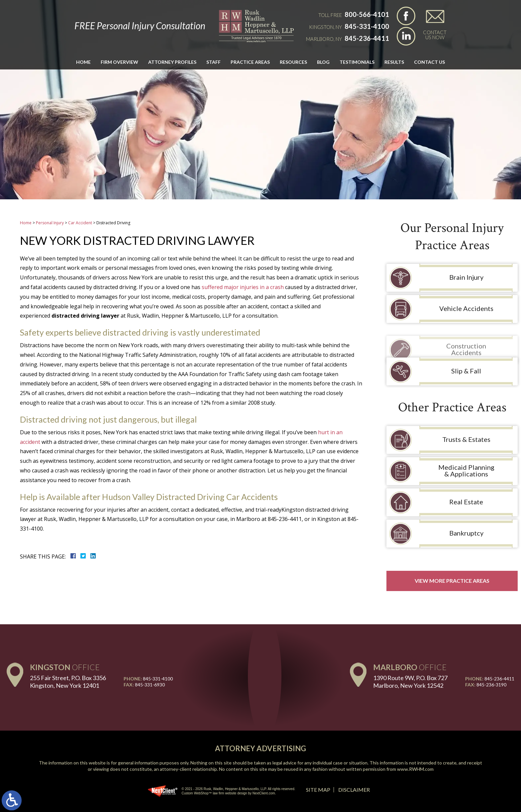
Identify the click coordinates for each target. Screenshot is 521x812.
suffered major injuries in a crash (243, 287)
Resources (293, 62)
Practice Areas (250, 62)
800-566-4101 (367, 14)
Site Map (318, 790)
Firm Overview (119, 62)
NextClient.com (264, 793)
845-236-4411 (367, 38)
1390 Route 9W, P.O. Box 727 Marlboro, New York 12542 (410, 682)
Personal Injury (50, 223)
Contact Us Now (435, 35)
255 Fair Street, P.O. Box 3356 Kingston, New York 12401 (68, 682)
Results (394, 62)
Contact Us (429, 62)
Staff (213, 62)
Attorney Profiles (172, 62)
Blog (323, 62)
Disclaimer (354, 790)
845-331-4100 (367, 26)
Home (83, 62)
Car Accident (80, 223)
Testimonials (357, 62)
